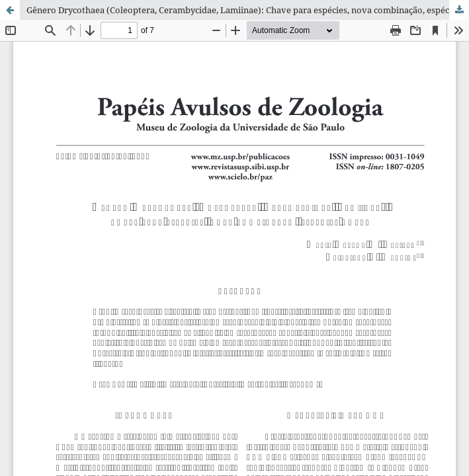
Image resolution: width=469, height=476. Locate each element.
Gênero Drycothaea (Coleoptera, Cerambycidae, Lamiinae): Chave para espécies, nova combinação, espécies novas (248, 10)
